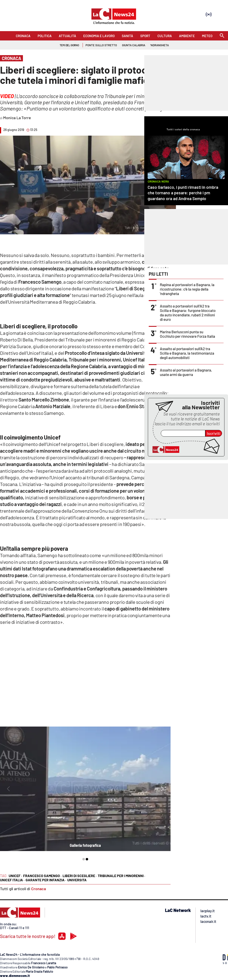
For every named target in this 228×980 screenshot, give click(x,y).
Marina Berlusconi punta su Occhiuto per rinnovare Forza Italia (187, 334)
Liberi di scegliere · (80, 876)
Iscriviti (214, 433)
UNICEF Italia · (12, 880)
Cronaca (39, 889)
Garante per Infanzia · (46, 880)
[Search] (222, 36)
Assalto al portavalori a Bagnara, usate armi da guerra (186, 372)
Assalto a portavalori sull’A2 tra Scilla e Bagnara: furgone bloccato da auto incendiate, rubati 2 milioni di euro (188, 313)
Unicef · (15, 876)
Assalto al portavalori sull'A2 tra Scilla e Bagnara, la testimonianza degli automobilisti (187, 353)
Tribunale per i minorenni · (121, 876)
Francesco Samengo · (42, 876)
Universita (77, 880)
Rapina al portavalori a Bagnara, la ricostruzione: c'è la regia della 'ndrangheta (187, 289)
